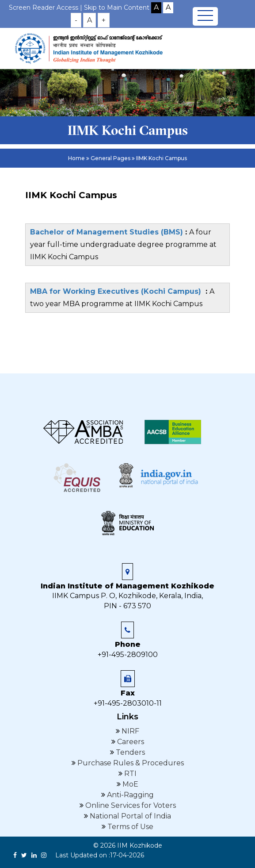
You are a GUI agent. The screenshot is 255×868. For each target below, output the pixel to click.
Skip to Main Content (117, 8)
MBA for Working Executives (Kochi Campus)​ (118, 291)
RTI (129, 774)
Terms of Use (129, 827)
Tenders (129, 752)
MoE (129, 784)
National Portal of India (129, 816)
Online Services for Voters (130, 805)
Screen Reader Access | (46, 8)
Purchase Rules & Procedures (130, 763)
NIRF (129, 731)
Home (76, 158)
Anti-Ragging (129, 795)
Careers (130, 742)
